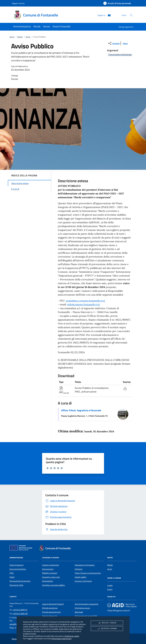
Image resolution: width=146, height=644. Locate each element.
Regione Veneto (18, 3)
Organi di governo (17, 565)
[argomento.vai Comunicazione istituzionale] (120, 55)
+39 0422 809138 (20, 614)
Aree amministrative (18, 569)
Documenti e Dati (16, 585)
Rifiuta (107, 623)
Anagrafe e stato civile (51, 577)
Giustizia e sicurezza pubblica (53, 585)
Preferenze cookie (72, 636)
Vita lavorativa (48, 569)
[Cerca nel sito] (131, 15)
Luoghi (110, 585)
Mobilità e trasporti (50, 573)
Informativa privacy (82, 608)
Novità (20, 37)
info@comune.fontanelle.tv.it (84, 304)
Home (12, 37)
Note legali (79, 612)
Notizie (110, 565)
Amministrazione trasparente (87, 604)
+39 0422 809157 (20, 610)
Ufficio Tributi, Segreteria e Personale (81, 410)
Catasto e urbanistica (51, 565)
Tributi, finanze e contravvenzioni (88, 573)
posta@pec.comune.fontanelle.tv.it (85, 301)
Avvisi (28, 37)
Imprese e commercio (83, 581)
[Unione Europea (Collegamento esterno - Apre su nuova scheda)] (22, 548)
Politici (12, 577)
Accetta (107, 629)
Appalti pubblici (81, 577)
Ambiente (79, 569)
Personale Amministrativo (20, 581)
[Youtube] (108, 15)
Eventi (110, 589)
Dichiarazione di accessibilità (86, 616)
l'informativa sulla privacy (61, 638)
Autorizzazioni (48, 581)
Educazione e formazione (85, 565)
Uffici (12, 573)
